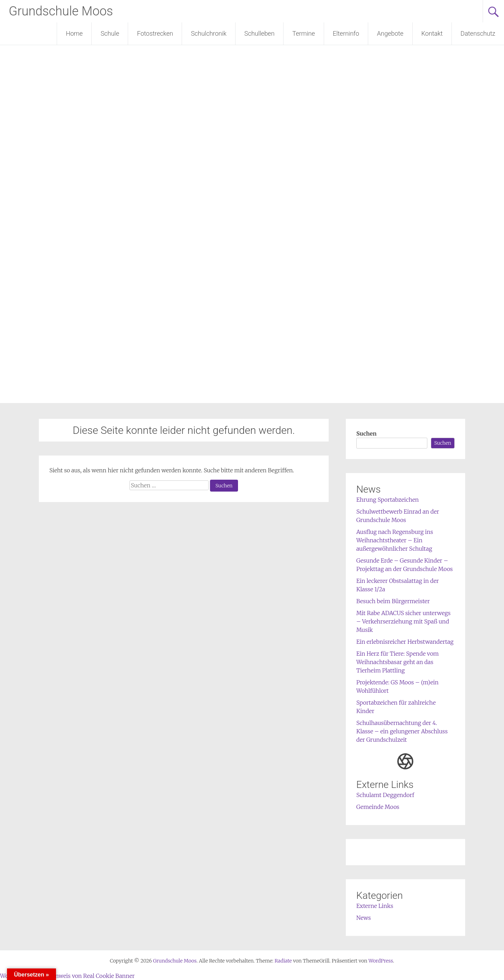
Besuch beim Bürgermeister (393, 601)
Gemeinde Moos (378, 807)
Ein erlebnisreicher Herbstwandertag (405, 642)
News (364, 918)
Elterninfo (346, 33)
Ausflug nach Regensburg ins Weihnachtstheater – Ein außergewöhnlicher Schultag (395, 540)
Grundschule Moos (61, 11)
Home (74, 33)
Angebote (390, 33)
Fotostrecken (155, 33)
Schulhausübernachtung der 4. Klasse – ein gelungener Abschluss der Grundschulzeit (402, 731)
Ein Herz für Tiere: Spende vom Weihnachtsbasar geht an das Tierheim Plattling (398, 662)
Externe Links (375, 906)
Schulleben (259, 33)
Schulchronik (209, 33)
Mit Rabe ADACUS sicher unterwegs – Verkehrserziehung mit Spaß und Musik (403, 621)
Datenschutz (478, 33)
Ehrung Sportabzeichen (388, 500)
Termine (303, 33)
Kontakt (432, 33)
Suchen (366, 433)
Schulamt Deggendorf (385, 795)
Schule (110, 33)
